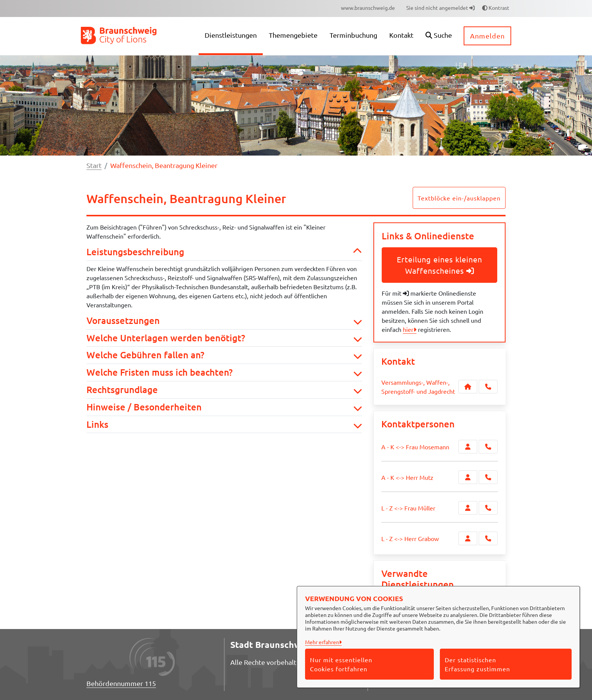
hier (408, 329)
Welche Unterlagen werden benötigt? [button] (224, 338)
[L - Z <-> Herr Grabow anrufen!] (488, 538)
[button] (439, 36)
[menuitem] (368, 8)
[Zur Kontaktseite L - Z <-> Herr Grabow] (468, 538)
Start (94, 165)
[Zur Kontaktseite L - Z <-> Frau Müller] (468, 508)
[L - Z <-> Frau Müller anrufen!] (488, 508)
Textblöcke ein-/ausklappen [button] (459, 198)
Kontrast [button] (496, 8)
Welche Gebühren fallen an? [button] (224, 355)
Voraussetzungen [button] (224, 321)
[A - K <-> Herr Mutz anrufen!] (488, 477)
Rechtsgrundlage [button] (224, 390)
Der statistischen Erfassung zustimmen (477, 664)
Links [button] (224, 425)
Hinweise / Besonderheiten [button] (224, 407)
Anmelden (487, 36)
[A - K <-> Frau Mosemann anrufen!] (488, 447)
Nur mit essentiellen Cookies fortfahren (341, 664)
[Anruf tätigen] (488, 387)
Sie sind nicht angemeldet (440, 8)
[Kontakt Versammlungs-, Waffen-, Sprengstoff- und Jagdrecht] (468, 387)
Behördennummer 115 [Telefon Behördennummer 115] (121, 683)
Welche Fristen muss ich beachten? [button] (224, 372)
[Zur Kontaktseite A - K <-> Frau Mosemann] (468, 447)
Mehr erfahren (322, 642)
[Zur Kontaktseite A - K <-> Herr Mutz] (468, 477)
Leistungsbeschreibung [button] (224, 252)
